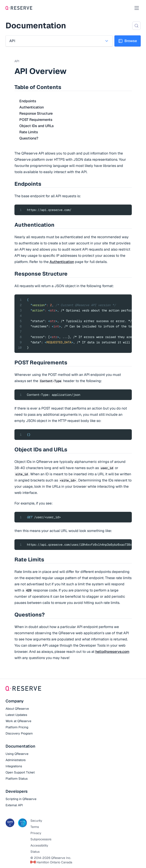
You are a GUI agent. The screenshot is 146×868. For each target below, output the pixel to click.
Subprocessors (41, 839)
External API (14, 805)
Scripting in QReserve (21, 799)
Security (36, 821)
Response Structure (36, 113)
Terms (35, 827)
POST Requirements (36, 120)
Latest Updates (16, 715)
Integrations (14, 766)
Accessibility (39, 845)
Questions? (29, 138)
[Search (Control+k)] (136, 26)
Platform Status (17, 779)
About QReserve (17, 709)
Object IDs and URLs (37, 126)
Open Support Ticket (20, 772)
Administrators (16, 760)
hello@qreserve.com (112, 652)
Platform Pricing (17, 727)
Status (35, 852)
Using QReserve (17, 754)
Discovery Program (19, 733)
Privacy (36, 833)
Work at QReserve (18, 721)
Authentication (32, 107)
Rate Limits (29, 132)
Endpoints (28, 101)
